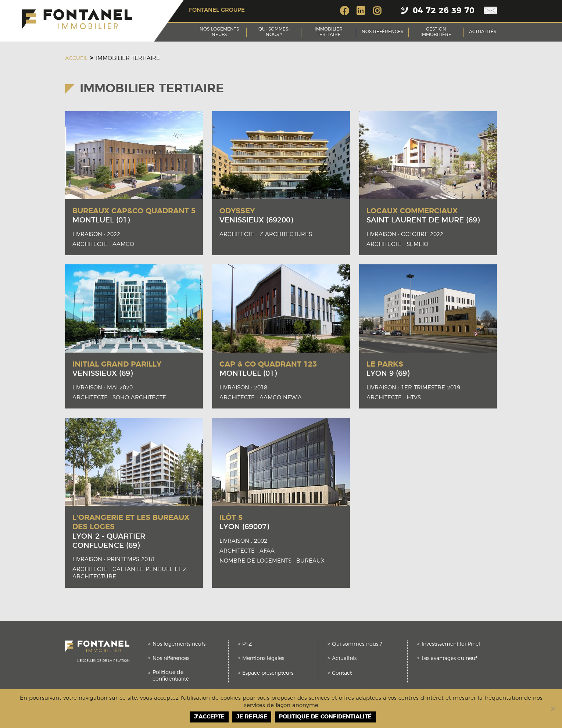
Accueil (76, 58)
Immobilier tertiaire (329, 32)
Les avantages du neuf (449, 659)
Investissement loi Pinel (451, 644)
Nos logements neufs (219, 32)
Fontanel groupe (217, 10)
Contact (342, 673)
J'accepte (209, 717)
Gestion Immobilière (436, 32)
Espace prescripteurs (268, 673)
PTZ (247, 644)
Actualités (483, 32)
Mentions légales (263, 659)
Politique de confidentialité (171, 676)
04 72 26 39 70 (444, 11)
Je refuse (252, 717)
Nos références (382, 32)
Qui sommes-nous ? (274, 32)
